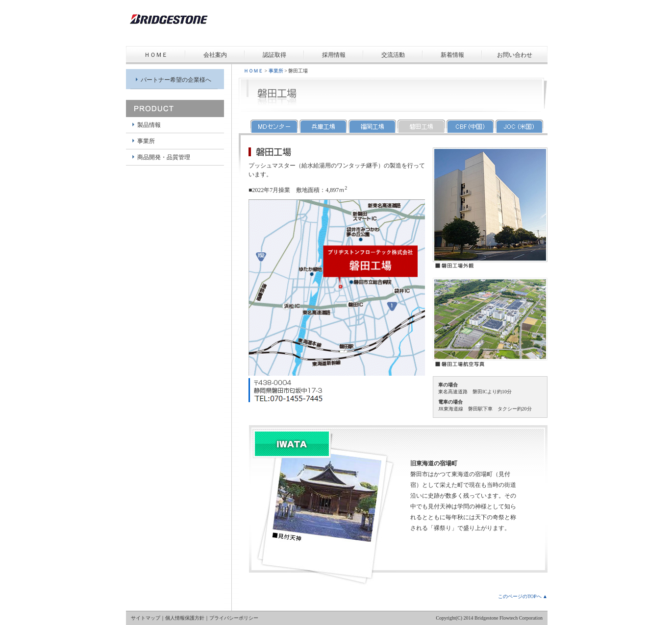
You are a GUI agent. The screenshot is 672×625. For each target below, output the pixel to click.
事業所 (146, 141)
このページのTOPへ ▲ (523, 596)
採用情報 (334, 55)
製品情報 (149, 125)
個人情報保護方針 (185, 618)
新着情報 (452, 55)
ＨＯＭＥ (156, 55)
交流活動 (393, 55)
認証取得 (274, 55)
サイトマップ (146, 618)
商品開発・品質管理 (164, 157)
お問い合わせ (515, 55)
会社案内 (215, 55)
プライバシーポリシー (234, 618)
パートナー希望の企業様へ (176, 80)
